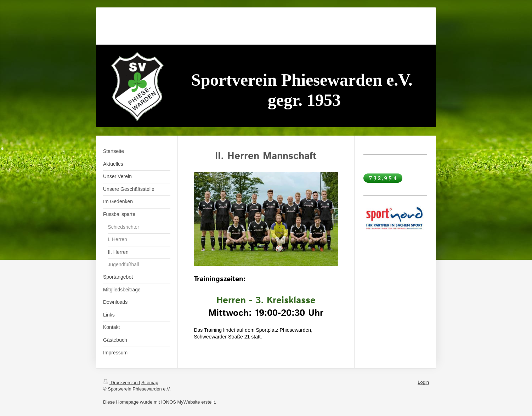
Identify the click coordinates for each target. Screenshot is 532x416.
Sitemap (150, 383)
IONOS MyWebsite (181, 402)
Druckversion (121, 383)
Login (423, 382)
